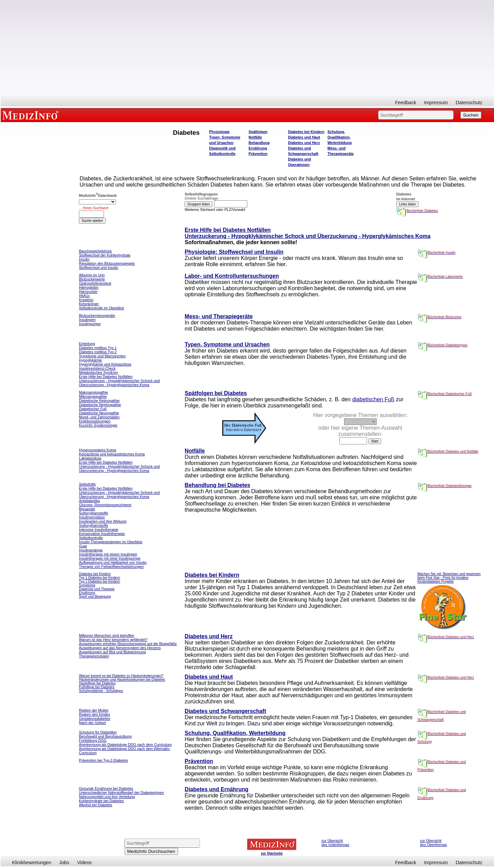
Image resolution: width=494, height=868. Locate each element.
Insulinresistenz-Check (97, 368)
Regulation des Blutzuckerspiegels (107, 263)
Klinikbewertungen (32, 863)
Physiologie (220, 132)
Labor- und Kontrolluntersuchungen (232, 276)
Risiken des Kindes (95, 714)
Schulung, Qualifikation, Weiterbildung (340, 137)
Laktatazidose (90, 458)
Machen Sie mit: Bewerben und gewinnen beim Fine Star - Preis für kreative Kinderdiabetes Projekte (449, 578)
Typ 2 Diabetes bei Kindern (99, 581)
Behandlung (259, 143)
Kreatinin (86, 300)
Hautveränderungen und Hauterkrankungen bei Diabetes (122, 680)
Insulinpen (87, 320)
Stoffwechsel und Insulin (99, 267)
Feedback (406, 103)
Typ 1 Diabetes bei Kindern (99, 578)
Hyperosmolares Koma (97, 450)
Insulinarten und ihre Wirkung (103, 521)
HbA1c (84, 296)
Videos (85, 863)
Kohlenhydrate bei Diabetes (101, 801)
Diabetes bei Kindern (306, 132)
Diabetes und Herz (304, 143)
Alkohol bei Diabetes (96, 805)
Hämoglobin (89, 287)
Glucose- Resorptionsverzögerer (105, 505)
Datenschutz (469, 103)
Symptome (87, 585)
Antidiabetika (89, 501)
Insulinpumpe (90, 324)
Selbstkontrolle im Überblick (101, 308)
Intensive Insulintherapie (99, 530)
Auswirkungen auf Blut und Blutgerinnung (113, 652)
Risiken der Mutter (94, 710)
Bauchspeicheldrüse (95, 251)
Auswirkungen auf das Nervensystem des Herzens (120, 648)
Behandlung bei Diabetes (217, 485)
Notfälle (255, 137)
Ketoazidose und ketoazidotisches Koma (112, 454)
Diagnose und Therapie (97, 589)
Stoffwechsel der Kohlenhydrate (105, 255)
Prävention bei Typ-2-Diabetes (103, 760)
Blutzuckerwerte (92, 279)
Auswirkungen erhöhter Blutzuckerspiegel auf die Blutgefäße (128, 644)
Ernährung (258, 148)
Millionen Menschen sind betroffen (107, 635)
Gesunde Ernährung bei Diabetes (106, 788)
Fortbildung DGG (93, 740)
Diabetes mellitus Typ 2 (98, 352)
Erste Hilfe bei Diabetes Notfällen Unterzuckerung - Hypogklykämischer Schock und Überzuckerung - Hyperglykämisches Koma (308, 233)
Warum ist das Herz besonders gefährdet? (113, 640)
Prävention (258, 154)
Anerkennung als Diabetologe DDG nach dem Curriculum (125, 745)
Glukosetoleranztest (95, 283)
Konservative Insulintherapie (102, 534)
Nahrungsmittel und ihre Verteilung (107, 797)
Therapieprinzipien (94, 656)
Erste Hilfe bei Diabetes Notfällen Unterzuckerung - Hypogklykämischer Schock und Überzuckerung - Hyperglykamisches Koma (119, 381)
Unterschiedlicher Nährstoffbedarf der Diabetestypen (121, 793)
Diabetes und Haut (304, 137)
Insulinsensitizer (92, 517)
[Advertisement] (247, 48)
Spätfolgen (258, 132)
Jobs (64, 863)
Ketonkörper (89, 304)
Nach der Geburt (92, 723)
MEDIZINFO (32, 115)
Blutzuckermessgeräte (97, 316)
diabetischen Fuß (373, 399)
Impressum (436, 103)
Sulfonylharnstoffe (93, 525)
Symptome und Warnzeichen (102, 356)
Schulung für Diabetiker (98, 732)
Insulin (84, 259)
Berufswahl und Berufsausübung (105, 736)
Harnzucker (88, 292)
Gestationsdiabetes (95, 718)
